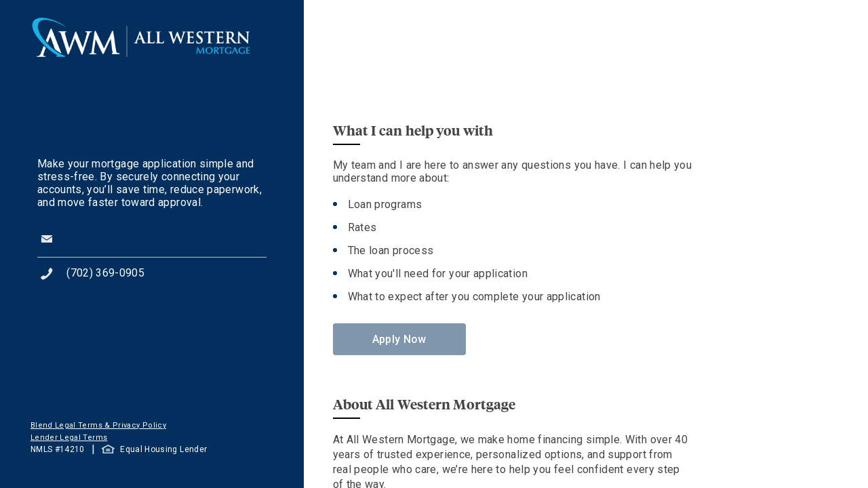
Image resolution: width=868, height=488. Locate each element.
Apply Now (399, 339)
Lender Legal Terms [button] (69, 438)
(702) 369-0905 (105, 273)
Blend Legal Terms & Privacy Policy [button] (98, 425)
